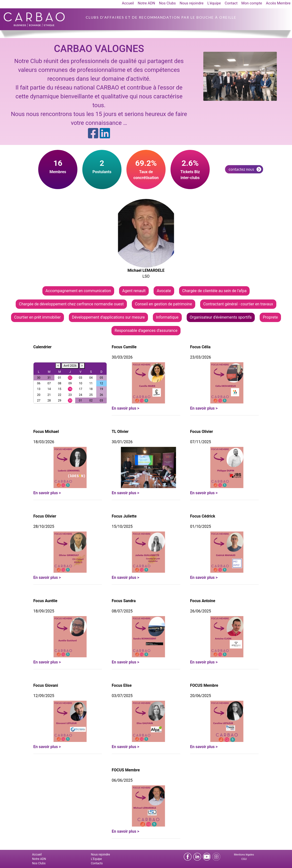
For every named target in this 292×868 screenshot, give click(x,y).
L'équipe (214, 3)
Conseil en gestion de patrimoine (164, 304)
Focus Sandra (124, 601)
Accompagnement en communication (78, 291)
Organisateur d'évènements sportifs (221, 317)
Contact (231, 3)
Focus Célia (200, 347)
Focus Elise (122, 685)
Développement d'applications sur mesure (108, 317)
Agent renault (134, 291)
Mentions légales (244, 855)
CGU (244, 859)
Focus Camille (124, 347)
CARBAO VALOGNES (99, 49)
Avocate (164, 291)
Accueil (128, 3)
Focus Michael (46, 432)
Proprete (270, 317)
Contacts (97, 863)
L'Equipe (96, 859)
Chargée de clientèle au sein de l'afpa (214, 291)
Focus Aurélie (45, 601)
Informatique (167, 317)
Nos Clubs (167, 3)
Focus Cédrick (203, 516)
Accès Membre (278, 3)
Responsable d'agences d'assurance (146, 330)
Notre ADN (146, 3)
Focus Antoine (203, 601)
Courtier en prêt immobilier (37, 317)
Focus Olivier (201, 432)
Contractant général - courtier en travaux (238, 304)
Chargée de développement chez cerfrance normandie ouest (71, 304)
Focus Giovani (46, 685)
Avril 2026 (70, 366)
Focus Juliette (124, 516)
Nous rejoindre (191, 3)
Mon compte (252, 3)
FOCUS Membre (204, 685)
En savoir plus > (125, 408)
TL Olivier (120, 432)
